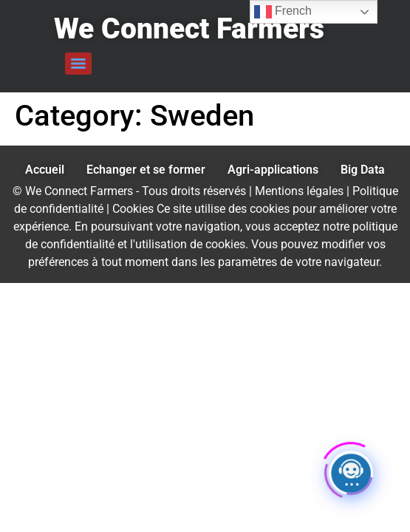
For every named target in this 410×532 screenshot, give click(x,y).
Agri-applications (273, 170)
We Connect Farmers (189, 29)
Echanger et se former (146, 170)
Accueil (45, 170)
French (283, 12)
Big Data (363, 170)
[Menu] (78, 64)
